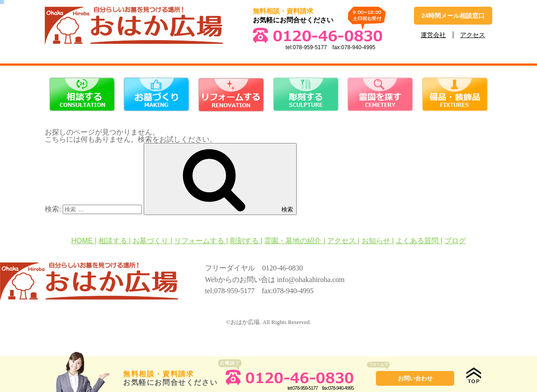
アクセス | (343, 241)
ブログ (455, 241)
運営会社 (433, 35)
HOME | (84, 241)
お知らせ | (378, 241)
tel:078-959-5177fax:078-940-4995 (286, 386)
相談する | (115, 241)
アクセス (473, 35)
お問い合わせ (415, 378)
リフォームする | (201, 241)
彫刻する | (246, 241)
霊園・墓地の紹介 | (295, 241)
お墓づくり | (152, 241)
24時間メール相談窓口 (453, 16)
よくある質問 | (419, 241)
